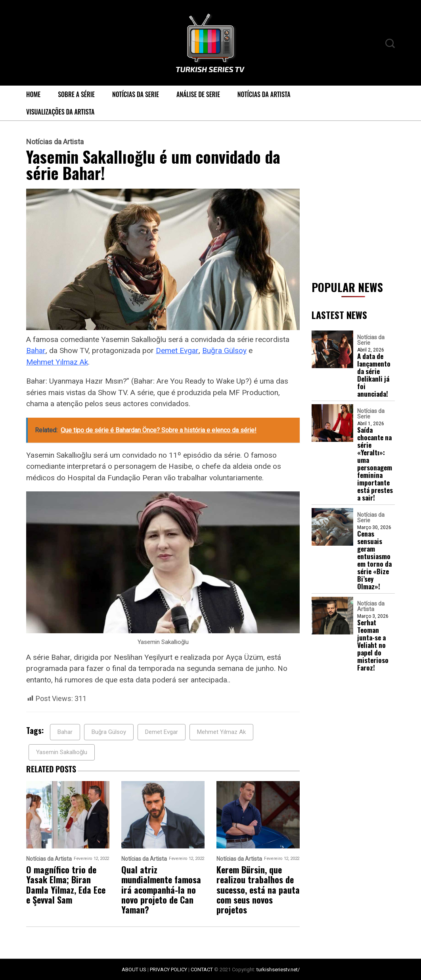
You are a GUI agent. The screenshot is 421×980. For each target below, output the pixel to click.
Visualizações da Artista (60, 112)
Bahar (36, 351)
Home (33, 94)
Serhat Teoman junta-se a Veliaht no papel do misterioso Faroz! (373, 645)
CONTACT (202, 969)
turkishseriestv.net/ (278, 969)
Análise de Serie (198, 94)
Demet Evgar (177, 351)
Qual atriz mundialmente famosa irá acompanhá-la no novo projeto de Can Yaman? (161, 890)
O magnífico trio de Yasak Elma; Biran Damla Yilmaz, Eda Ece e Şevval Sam (66, 885)
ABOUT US (134, 969)
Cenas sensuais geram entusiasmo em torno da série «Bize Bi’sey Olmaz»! (374, 560)
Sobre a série (76, 94)
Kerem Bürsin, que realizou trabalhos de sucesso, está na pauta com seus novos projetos (258, 890)
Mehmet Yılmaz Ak (57, 362)
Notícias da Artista (264, 94)
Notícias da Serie (136, 94)
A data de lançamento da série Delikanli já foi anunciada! (374, 375)
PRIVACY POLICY (168, 969)
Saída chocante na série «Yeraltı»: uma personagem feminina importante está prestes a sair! (375, 464)
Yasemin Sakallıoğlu (62, 752)
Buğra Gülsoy (224, 351)
